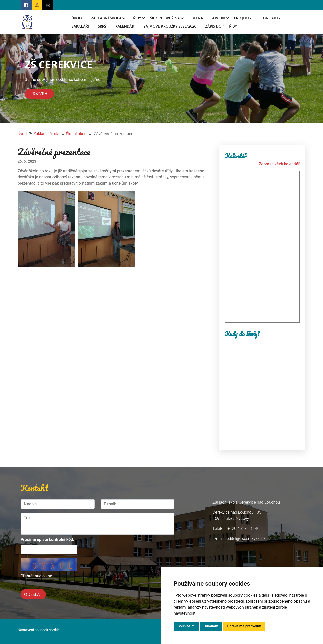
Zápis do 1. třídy (221, 26)
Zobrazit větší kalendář (279, 164)
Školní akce (76, 134)
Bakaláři (80, 26)
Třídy (136, 18)
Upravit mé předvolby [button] (244, 626)
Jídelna (196, 18)
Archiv (219, 18)
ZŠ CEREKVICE (59, 64)
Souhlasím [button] (186, 626)
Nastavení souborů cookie (39, 628)
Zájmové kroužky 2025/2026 (170, 26)
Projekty (243, 18)
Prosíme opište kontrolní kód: (47, 540)
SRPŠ (102, 26)
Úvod (77, 18)
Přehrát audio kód (36, 576)
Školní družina (165, 18)
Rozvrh (39, 94)
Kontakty (271, 18)
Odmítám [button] (211, 626)
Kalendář (125, 26)
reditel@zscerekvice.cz (245, 539)
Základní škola (106, 18)
